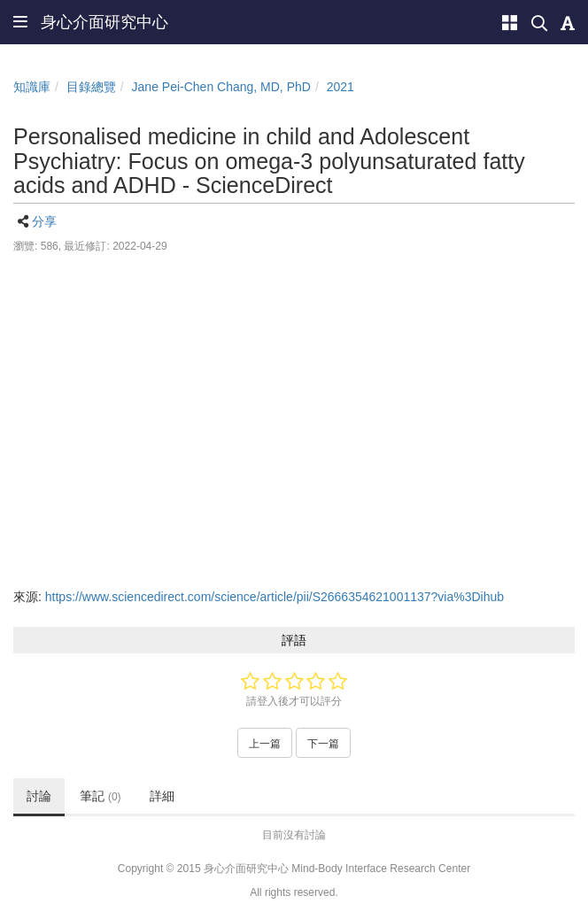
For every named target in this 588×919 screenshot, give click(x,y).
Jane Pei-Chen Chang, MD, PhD (221, 87)
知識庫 (32, 87)
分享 (44, 221)
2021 (340, 87)
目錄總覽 (91, 87)
